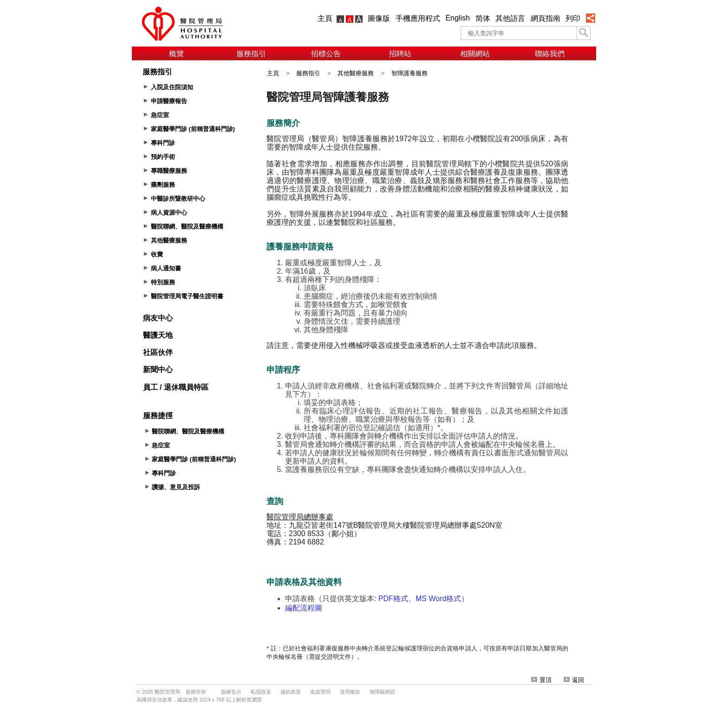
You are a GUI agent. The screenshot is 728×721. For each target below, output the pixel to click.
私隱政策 (261, 692)
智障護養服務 (409, 73)
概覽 (176, 54)
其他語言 (510, 18)
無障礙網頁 (382, 692)
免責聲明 (320, 692)
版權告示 (231, 692)
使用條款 (350, 692)
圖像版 (379, 18)
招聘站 (400, 54)
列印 (573, 18)
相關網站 (475, 54)
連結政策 (291, 692)
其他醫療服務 (356, 73)
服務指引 (251, 54)
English (457, 18)
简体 (483, 18)
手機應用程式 (418, 18)
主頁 (325, 18)
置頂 (541, 680)
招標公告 (326, 54)
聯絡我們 (550, 54)
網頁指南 (546, 18)
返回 (574, 680)
